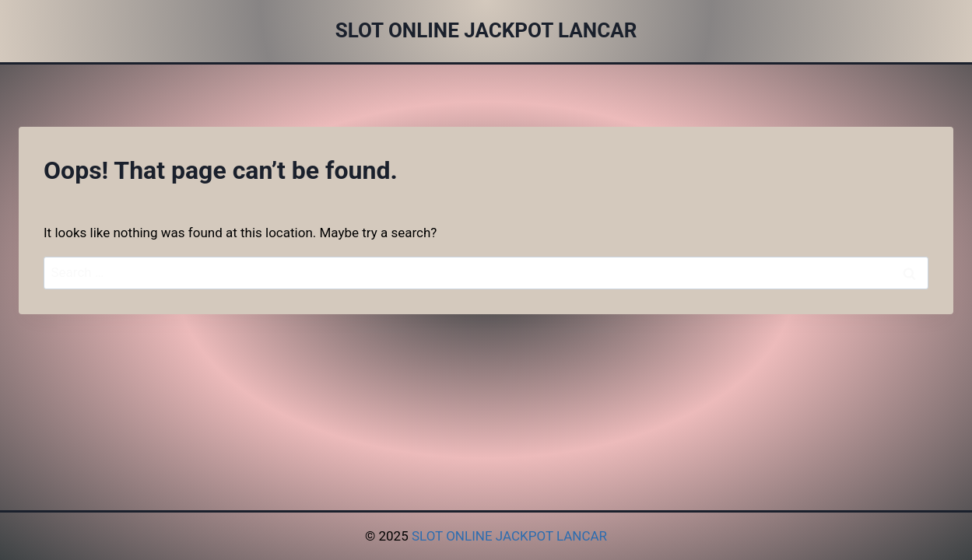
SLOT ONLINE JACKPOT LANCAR (509, 536)
